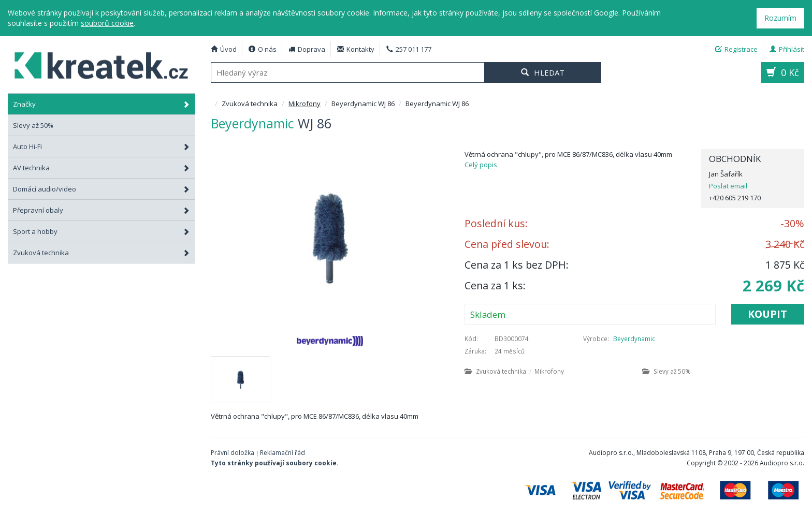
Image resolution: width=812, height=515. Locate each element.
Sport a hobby (102, 231)
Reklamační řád (282, 453)
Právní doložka (233, 453)
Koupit (767, 314)
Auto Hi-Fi (102, 146)
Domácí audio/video (102, 189)
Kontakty (356, 49)
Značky (102, 104)
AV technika (102, 168)
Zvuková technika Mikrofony (514, 371)
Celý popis (481, 165)
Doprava (307, 49)
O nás (263, 49)
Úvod (224, 49)
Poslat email (728, 186)
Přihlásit (787, 49)
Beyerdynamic (634, 339)
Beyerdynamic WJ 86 (95, 64)
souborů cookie (107, 23)
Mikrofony (304, 104)
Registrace (736, 49)
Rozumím (780, 18)
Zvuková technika (102, 253)
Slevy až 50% (666, 371)
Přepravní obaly (102, 210)
